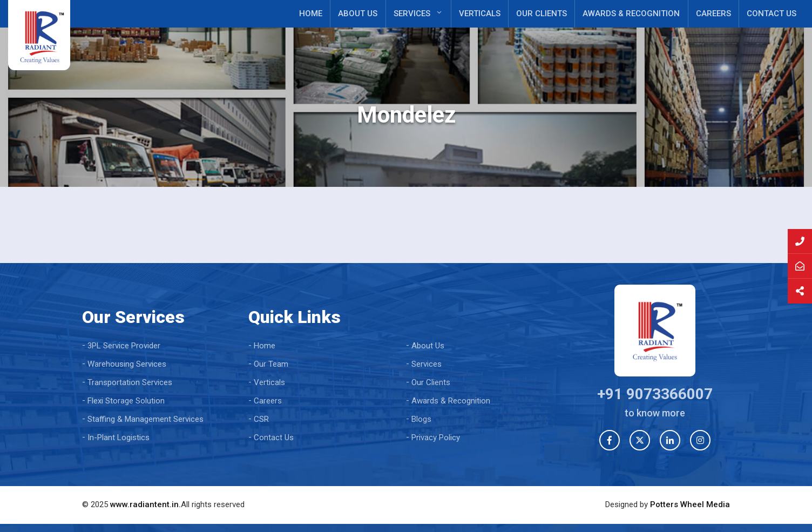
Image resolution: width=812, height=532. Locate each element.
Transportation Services (130, 382)
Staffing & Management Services (146, 419)
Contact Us (772, 14)
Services (412, 14)
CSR (261, 419)
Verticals (480, 14)
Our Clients (542, 14)
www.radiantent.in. (146, 504)
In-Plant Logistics (119, 437)
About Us (358, 14)
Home (311, 14)
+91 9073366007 (655, 394)
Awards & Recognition (631, 14)
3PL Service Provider (124, 346)
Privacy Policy (436, 437)
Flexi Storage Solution (126, 401)
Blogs (421, 419)
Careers (713, 14)
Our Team (271, 364)
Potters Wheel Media (690, 504)
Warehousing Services (127, 364)
